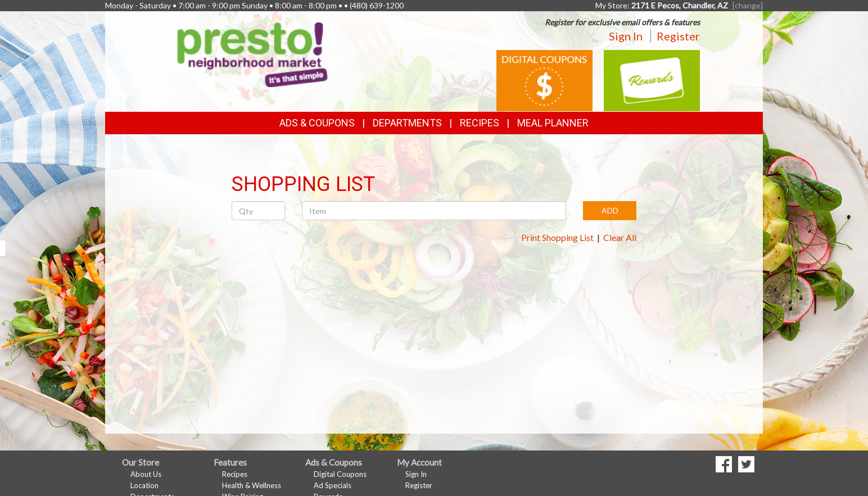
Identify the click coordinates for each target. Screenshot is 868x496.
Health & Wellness (252, 485)
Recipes (480, 123)
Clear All (620, 237)
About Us (146, 474)
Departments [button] (407, 123)
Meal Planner (553, 123)
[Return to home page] (252, 54)
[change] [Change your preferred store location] (748, 5)
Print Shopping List (557, 237)
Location (144, 485)
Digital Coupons (340, 474)
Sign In (626, 36)
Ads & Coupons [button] (317, 123)
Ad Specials (333, 485)
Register (678, 36)
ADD (610, 210)
